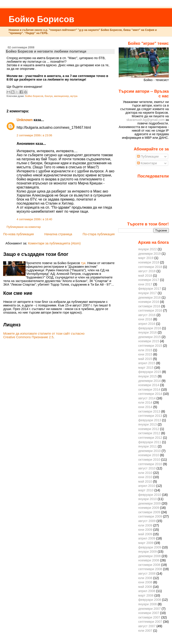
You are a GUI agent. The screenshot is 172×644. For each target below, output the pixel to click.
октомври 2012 (149, 433)
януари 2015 (147, 376)
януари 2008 (147, 604)
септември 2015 (150, 346)
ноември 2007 (149, 613)
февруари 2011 (150, 442)
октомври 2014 (149, 389)
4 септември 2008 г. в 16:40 (34, 219)
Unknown (25, 120)
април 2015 (147, 363)
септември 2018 (150, 267)
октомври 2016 (149, 306)
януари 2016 (147, 332)
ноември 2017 (149, 280)
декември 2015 (149, 337)
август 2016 (147, 315)
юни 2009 (145, 530)
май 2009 (145, 534)
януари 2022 (147, 249)
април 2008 (147, 591)
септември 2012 (150, 438)
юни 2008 (145, 582)
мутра (74, 96)
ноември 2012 (149, 429)
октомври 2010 (149, 460)
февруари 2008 (150, 600)
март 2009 (146, 543)
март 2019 (146, 258)
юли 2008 (145, 578)
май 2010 (145, 481)
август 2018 (147, 271)
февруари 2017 (150, 289)
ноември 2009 (149, 508)
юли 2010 (145, 473)
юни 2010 (145, 477)
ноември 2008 (149, 560)
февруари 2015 (150, 372)
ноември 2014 (149, 385)
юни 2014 (145, 407)
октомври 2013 (149, 411)
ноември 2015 (149, 341)
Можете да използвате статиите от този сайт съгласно (44, 334)
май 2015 (145, 359)
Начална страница (58, 234)
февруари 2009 (150, 547)
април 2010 (147, 486)
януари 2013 (147, 424)
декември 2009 (149, 503)
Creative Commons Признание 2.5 (28, 337)
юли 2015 (145, 350)
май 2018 (145, 276)
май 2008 (145, 587)
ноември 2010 (149, 455)
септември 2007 (150, 622)
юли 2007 (145, 631)
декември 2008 (149, 556)
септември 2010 (150, 464)
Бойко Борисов (41, 19)
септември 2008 (150, 569)
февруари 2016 (150, 328)
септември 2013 (150, 416)
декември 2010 (149, 451)
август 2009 (147, 521)
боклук (49, 96)
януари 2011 (147, 446)
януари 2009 (147, 552)
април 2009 (147, 538)
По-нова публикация (18, 234)
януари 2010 (147, 499)
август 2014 (147, 398)
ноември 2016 (149, 302)
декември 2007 (149, 609)
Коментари (147, 163)
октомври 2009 (149, 512)
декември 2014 (149, 381)
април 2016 (147, 324)
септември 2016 (150, 310)
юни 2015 (145, 354)
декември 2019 (149, 254)
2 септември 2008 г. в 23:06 (34, 135)
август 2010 (147, 468)
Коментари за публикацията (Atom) (54, 243)
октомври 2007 (149, 617)
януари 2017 (147, 293)
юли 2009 (145, 525)
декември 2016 (149, 297)
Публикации (148, 156)
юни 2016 (145, 319)
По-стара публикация (99, 234)
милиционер (61, 96)
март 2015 (146, 368)
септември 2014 (150, 394)
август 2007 (147, 626)
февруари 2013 (150, 420)
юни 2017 (145, 284)
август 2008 (147, 573)
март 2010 (146, 490)
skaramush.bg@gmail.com (145, 120)
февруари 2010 (150, 495)
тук (83, 263)
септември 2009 (150, 516)
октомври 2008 (149, 565)
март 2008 (146, 595)
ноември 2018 (149, 262)
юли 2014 (145, 402)
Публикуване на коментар (24, 227)
